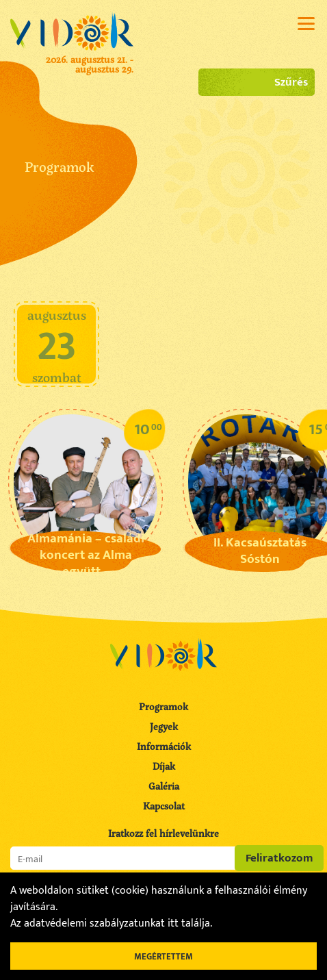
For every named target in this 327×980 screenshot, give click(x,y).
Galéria (164, 786)
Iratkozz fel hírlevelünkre (163, 833)
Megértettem (163, 957)
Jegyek (164, 726)
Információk (164, 746)
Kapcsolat (164, 806)
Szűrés (257, 82)
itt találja (189, 924)
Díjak (164, 766)
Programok (163, 706)
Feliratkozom (279, 858)
